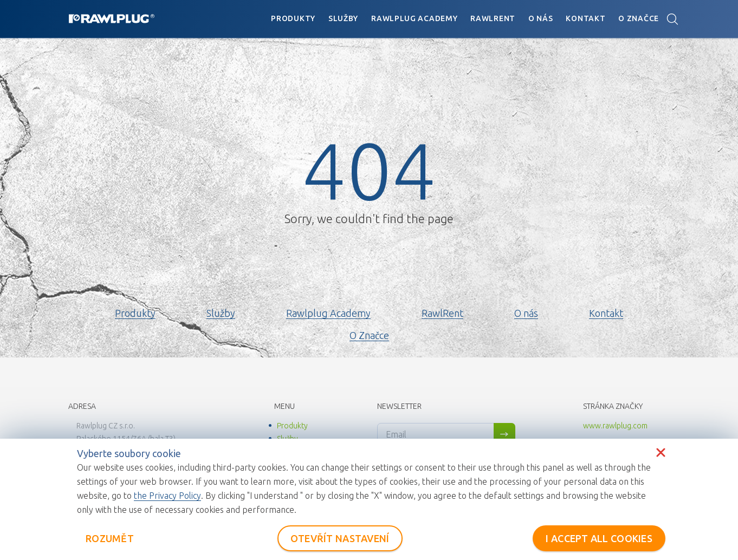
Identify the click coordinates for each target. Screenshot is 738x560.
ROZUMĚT (110, 538)
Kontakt (585, 18)
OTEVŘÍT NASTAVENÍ (340, 538)
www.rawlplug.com (615, 426)
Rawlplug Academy (414, 18)
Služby (343, 18)
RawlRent (493, 18)
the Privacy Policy (167, 496)
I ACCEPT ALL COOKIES (599, 538)
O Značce (639, 18)
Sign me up (504, 434)
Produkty (293, 18)
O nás (541, 18)
